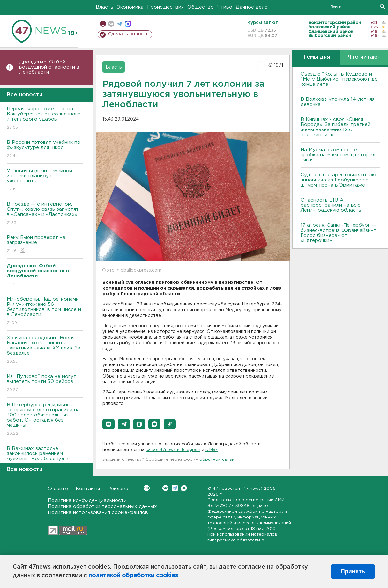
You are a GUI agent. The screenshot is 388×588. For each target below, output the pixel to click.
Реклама (118, 489)
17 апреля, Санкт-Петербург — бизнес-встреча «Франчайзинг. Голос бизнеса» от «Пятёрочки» (339, 233)
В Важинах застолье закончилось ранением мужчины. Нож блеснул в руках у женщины (45, 461)
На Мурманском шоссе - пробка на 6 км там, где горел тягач (338, 155)
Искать (382, 7)
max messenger (128, 24)
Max (184, 488)
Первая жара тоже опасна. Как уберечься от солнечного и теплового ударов (45, 118)
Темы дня (316, 57)
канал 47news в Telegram (173, 450)
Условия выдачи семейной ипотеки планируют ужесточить (45, 180)
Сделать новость (128, 34)
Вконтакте (147, 488)
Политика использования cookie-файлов (98, 513)
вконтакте (111, 24)
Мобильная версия (103, 24)
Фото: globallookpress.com (132, 270)
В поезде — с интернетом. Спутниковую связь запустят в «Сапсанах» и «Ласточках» (45, 214)
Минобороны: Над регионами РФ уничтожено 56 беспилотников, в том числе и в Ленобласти (45, 311)
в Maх (212, 450)
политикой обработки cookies (133, 576)
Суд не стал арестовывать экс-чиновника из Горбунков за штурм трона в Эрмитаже (340, 180)
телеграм (119, 24)
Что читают (364, 57)
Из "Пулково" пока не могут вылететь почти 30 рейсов (45, 383)
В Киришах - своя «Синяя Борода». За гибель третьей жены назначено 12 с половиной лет (336, 127)
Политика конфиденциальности (87, 500)
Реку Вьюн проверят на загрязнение (45, 244)
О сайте (58, 489)
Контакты (88, 489)
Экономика (130, 7)
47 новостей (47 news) (238, 489)
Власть (104, 7)
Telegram (175, 488)
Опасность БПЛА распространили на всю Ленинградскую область (331, 205)
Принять (353, 571)
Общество (201, 7)
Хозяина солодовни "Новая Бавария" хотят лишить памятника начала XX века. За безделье (45, 350)
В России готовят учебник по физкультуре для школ (45, 149)
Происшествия (165, 7)
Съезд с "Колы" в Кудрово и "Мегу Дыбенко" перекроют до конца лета (339, 79)
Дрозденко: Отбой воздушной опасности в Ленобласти (49, 67)
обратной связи (217, 460)
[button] (108, 424)
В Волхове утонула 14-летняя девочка (338, 102)
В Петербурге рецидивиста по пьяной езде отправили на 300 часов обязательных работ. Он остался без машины (45, 419)
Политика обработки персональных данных (102, 507)
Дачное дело (252, 7)
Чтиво (225, 7)
